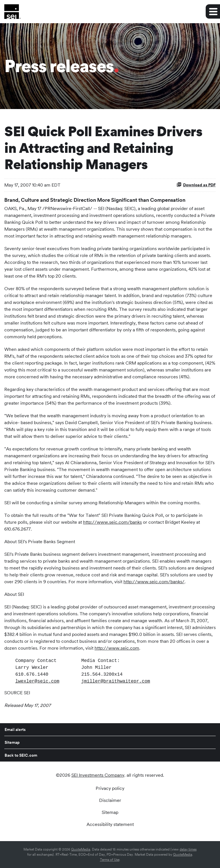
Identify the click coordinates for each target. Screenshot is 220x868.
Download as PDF (196, 185)
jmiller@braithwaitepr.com (116, 681)
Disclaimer (110, 800)
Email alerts (15, 729)
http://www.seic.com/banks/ (154, 582)
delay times (188, 849)
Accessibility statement (110, 824)
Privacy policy (110, 788)
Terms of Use (110, 860)
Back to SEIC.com (21, 755)
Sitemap (12, 742)
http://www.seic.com (117, 648)
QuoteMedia (81, 849)
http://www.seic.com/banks (112, 522)
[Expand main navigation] (213, 11)
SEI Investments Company (98, 775)
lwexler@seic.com (37, 681)
